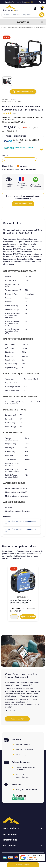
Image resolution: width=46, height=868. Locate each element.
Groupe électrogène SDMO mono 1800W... (21, 602)
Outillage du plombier (35, 28)
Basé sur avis (32, 860)
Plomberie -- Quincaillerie (17, 28)
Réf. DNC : (6, 99)
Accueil (4, 28)
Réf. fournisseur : (8, 102)
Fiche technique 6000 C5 (24, 92)
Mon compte (10, 845)
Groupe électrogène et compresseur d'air (21, 522)
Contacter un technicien (23, 204)
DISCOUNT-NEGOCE (34, 856)
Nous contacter (17, 719)
